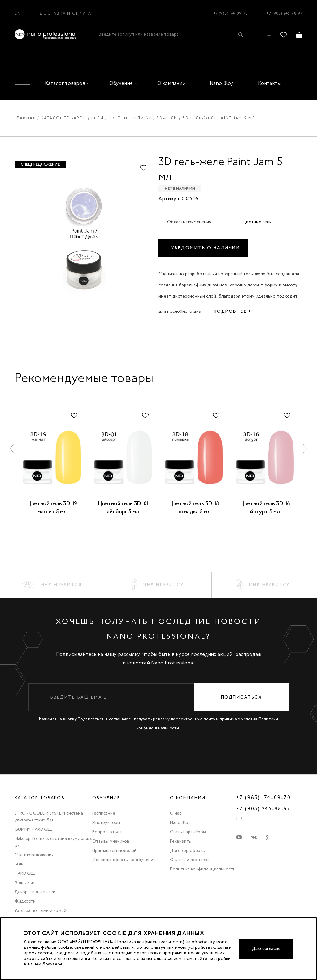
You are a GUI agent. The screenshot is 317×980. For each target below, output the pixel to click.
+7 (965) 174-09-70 (231, 13)
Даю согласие (266, 949)
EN (18, 13)
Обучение (122, 83)
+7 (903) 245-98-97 (284, 13)
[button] (12, 448)
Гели (98, 118)
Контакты (269, 83)
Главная (25, 118)
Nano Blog (222, 83)
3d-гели (167, 118)
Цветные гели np (130, 118)
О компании (171, 83)
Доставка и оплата (65, 13)
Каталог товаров (66, 83)
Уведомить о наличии (206, 248)
